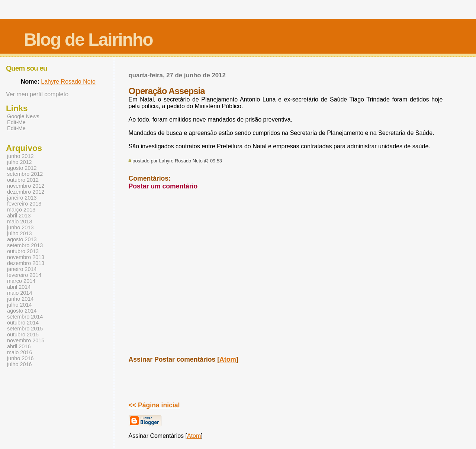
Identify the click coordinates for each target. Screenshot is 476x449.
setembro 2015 (25, 329)
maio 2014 (20, 293)
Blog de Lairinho (88, 40)
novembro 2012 (26, 186)
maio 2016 (20, 352)
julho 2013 (20, 233)
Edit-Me (16, 122)
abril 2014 (19, 287)
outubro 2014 (23, 323)
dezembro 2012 (26, 192)
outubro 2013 (23, 251)
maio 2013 (20, 222)
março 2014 (21, 281)
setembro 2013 (25, 245)
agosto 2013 (22, 239)
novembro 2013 (26, 257)
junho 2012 (20, 156)
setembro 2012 (25, 174)
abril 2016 (19, 346)
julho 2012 (20, 162)
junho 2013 (20, 227)
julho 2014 (20, 305)
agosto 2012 (22, 168)
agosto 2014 (22, 311)
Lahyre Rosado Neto (68, 82)
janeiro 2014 (22, 269)
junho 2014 (20, 299)
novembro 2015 (26, 340)
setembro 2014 (25, 317)
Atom (228, 359)
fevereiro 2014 (24, 275)
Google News (23, 116)
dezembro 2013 (26, 263)
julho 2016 (20, 364)
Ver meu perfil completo (37, 94)
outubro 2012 (23, 180)
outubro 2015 (23, 335)
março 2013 (21, 210)
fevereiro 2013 (24, 204)
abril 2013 (19, 216)
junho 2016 (20, 358)
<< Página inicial (154, 405)
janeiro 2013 (22, 198)
